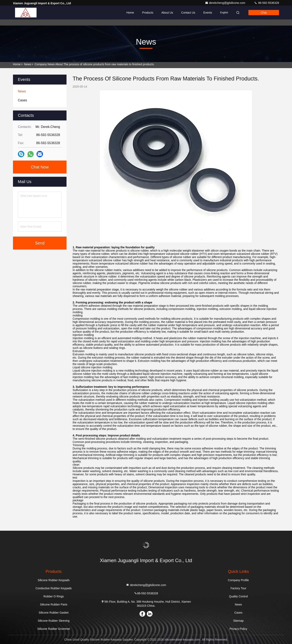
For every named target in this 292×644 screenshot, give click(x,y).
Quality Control (238, 596)
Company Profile (238, 580)
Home (130, 13)
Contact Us (188, 13)
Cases (238, 613)
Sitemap (238, 621)
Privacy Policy (238, 629)
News (28, 64)
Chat (264, 13)
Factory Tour (238, 588)
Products (148, 13)
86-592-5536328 (267, 3)
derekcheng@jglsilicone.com (225, 3)
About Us (167, 13)
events (208, 13)
